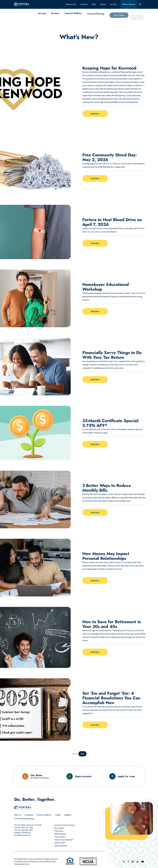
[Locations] (84, 4)
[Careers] (103, 4)
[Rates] (94, 4)
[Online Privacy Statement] (64, 840)
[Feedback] (68, 815)
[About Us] (18, 815)
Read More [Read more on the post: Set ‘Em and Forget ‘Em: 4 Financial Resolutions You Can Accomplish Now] (95, 725)
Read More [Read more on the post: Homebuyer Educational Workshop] (95, 311)
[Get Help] (113, 4)
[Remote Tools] (71, 4)
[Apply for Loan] (122, 776)
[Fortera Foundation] (44, 815)
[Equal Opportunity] (61, 846)
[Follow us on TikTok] (138, 862)
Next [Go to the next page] (82, 754)
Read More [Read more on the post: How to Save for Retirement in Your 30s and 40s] (95, 652)
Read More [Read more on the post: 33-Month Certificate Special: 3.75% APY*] (95, 444)
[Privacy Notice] (60, 837)
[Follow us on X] (124, 862)
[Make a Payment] (129, 4)
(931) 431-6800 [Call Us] (27, 828)
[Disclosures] (59, 831)
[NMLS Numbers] (60, 834)
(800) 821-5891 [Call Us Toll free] (27, 830)
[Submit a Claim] (60, 843)
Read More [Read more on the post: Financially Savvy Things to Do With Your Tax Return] (95, 379)
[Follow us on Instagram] (133, 862)
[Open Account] (79, 776)
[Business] (55, 15)
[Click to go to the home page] (22, 4)
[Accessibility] (59, 828)
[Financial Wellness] (73, 16)
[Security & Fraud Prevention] (65, 825)
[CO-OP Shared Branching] (24, 819)
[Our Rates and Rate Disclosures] (36, 776)
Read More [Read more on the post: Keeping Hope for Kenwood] (95, 114)
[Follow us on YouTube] (143, 862)
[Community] (29, 815)
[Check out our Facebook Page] (128, 862)
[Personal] (42, 14)
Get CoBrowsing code (22, 835)
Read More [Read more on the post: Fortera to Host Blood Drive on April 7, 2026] (95, 243)
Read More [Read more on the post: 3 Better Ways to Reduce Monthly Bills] (95, 512)
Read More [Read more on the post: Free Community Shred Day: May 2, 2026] (95, 178)
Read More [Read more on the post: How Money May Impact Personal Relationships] (95, 580)
